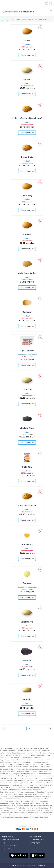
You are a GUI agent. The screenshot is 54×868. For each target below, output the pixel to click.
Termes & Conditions (10, 846)
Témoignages (34, 843)
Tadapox (27, 583)
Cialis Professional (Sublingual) (27, 118)
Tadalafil (27, 45)
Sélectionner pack (27, 55)
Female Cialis (27, 544)
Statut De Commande (10, 840)
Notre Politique (7, 849)
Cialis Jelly (27, 467)
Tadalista (27, 389)
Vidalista (27, 80)
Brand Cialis (27, 157)
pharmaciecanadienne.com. (25, 866)
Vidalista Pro (27, 622)
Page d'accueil (5, 19)
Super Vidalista (27, 351)
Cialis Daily (27, 196)
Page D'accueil (8, 837)
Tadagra (27, 312)
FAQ (3, 843)
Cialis (27, 41)
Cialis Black (27, 661)
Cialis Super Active (27, 273)
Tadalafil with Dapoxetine (27, 355)
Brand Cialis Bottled (27, 506)
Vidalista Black (27, 428)
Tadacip (27, 699)
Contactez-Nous (35, 837)
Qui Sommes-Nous (36, 840)
